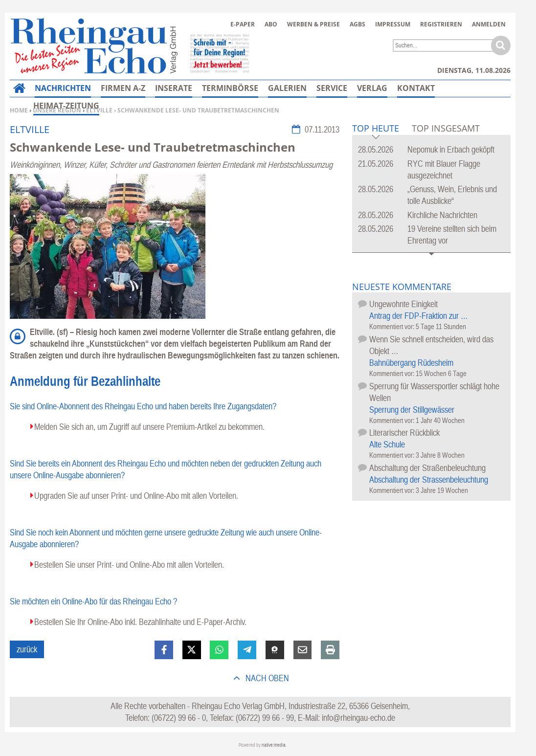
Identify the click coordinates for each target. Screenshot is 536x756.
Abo (271, 24)
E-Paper (243, 24)
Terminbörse (230, 88)
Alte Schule (387, 444)
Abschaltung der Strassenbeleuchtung (429, 479)
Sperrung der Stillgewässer (412, 410)
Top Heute (376, 129)
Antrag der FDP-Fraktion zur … (419, 316)
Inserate (174, 88)
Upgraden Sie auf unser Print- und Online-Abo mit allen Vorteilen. (136, 496)
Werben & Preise (313, 24)
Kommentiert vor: (392, 326)
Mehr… (412, 88)
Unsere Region (57, 110)
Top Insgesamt (446, 128)
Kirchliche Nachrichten (442, 215)
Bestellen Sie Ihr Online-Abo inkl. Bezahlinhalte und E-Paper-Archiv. (140, 622)
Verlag (372, 88)
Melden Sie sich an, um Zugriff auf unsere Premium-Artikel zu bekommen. (149, 427)
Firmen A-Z (123, 88)
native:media (274, 745)
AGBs (357, 24)
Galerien (287, 88)
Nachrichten (63, 88)
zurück (27, 649)
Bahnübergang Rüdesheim (411, 363)
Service (332, 88)
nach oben (266, 678)
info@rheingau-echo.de (358, 718)
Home (19, 110)
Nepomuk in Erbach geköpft (451, 149)
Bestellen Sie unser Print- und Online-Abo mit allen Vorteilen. (129, 565)
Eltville (99, 110)
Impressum (393, 24)
